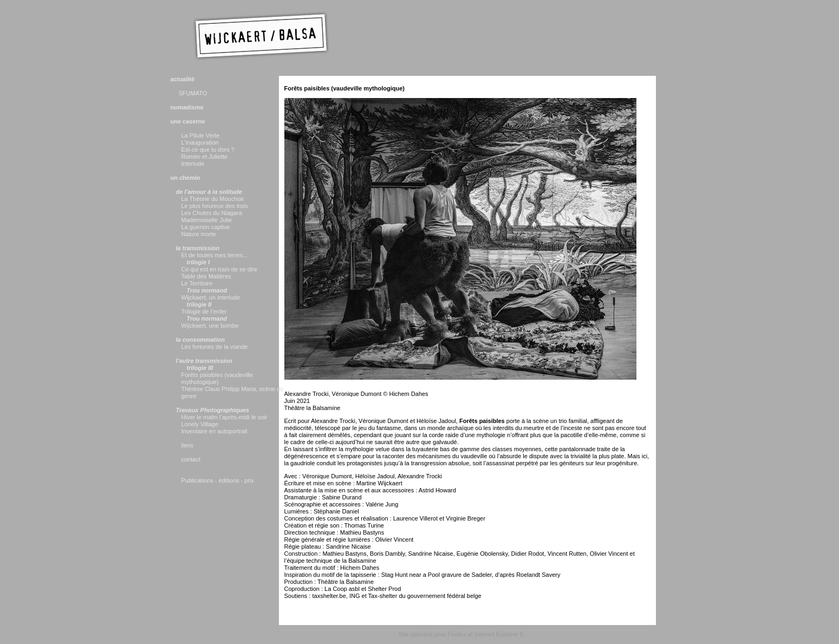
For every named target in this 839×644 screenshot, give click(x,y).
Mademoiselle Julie (207, 220)
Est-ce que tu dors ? (208, 149)
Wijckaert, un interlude (211, 297)
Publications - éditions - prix (218, 480)
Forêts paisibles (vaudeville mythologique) (217, 378)
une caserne (188, 121)
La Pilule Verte (201, 135)
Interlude (193, 164)
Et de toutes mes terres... (215, 255)
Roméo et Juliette (205, 157)
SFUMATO (193, 93)
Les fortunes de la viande (215, 347)
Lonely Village (200, 424)
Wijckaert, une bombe (210, 326)
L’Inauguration (200, 142)
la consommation (200, 340)
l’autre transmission (204, 361)
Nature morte (199, 234)
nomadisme (187, 107)
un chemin (186, 178)
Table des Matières (206, 276)
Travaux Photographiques (213, 410)
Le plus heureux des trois (215, 206)
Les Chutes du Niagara (212, 213)
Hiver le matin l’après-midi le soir (225, 417)
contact (191, 459)
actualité (183, 79)
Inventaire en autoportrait (214, 431)
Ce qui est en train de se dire (220, 269)
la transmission (198, 248)
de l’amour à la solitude (209, 192)
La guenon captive (206, 227)
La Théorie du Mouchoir (213, 199)
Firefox (457, 634)
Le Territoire (197, 283)
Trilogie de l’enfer (204, 311)
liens (188, 445)
